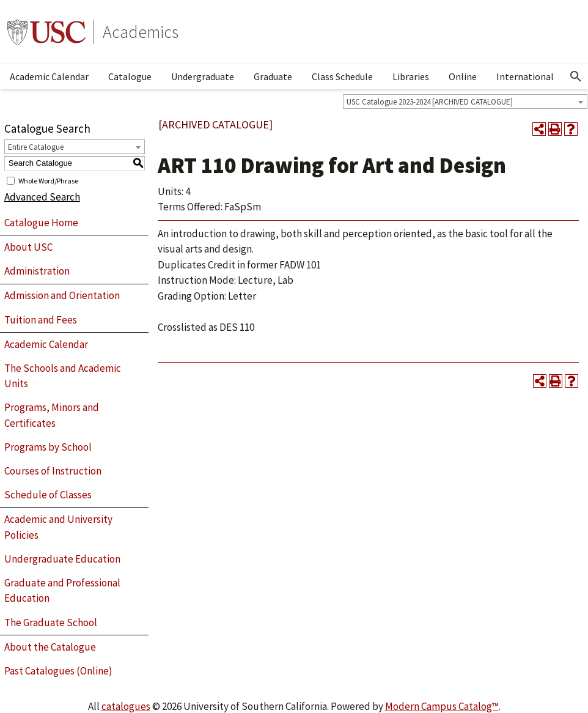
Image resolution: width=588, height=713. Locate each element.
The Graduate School (51, 622)
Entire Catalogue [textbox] (36, 147)
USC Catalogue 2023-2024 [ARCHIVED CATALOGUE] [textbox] (430, 102)
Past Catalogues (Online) (58, 671)
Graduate (273, 76)
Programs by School (48, 447)
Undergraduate (203, 76)
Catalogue (130, 76)
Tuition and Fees (41, 320)
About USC (28, 247)
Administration (37, 271)
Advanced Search (42, 197)
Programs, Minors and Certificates (52, 415)
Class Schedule (342, 76)
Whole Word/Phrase (48, 180)
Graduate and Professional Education (62, 591)
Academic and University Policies (58, 527)
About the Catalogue (50, 647)
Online (463, 76)
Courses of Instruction (53, 471)
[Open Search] (576, 76)
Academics (141, 32)
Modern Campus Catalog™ (442, 706)
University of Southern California (46, 32)
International (525, 76)
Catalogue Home (41, 223)
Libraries (411, 76)
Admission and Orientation (62, 295)
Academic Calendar (49, 76)
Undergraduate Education (62, 559)
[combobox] (465, 102)
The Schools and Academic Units (63, 376)
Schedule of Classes (48, 495)
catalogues (126, 706)
